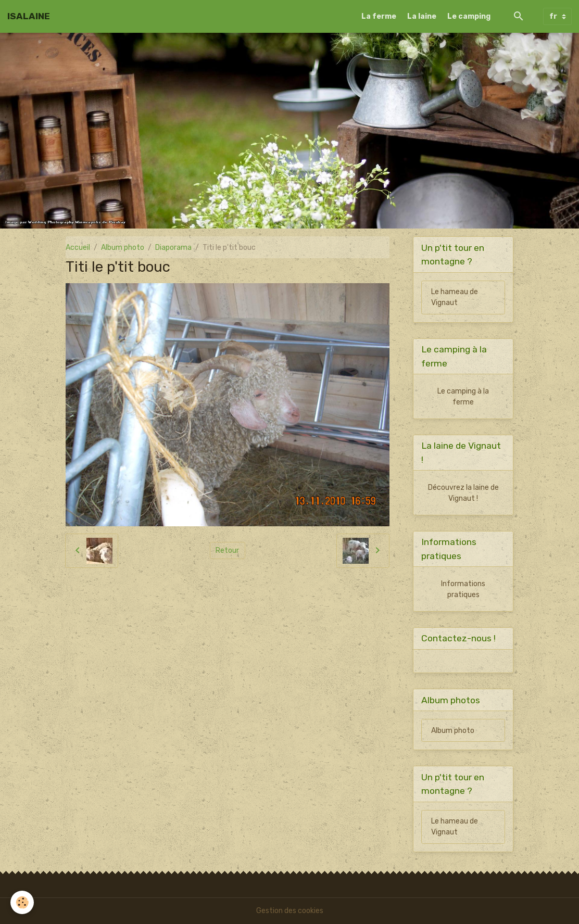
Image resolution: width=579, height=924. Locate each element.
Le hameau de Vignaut (455, 297)
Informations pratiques (463, 589)
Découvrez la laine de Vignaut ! (463, 493)
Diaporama (173, 248)
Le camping (469, 16)
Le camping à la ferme (463, 397)
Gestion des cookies (290, 911)
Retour (227, 550)
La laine (422, 16)
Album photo (123, 248)
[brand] (29, 16)
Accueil (78, 248)
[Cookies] (22, 902)
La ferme (379, 16)
